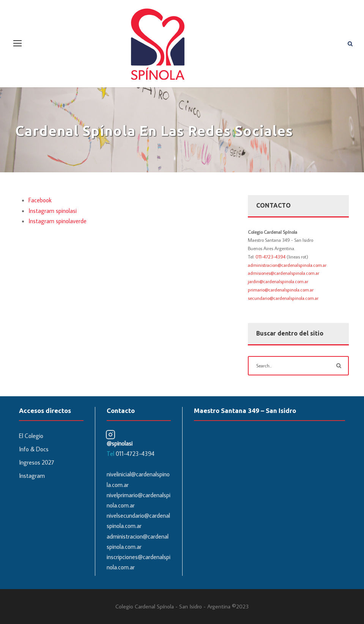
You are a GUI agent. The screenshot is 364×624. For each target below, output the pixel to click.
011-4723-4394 (270, 257)
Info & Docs (34, 449)
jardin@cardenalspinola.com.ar (278, 281)
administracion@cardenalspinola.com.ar (287, 265)
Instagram (32, 476)
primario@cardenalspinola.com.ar (281, 290)
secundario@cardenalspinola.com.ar (283, 298)
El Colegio (31, 436)
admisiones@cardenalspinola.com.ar (284, 273)
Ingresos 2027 (37, 462)
